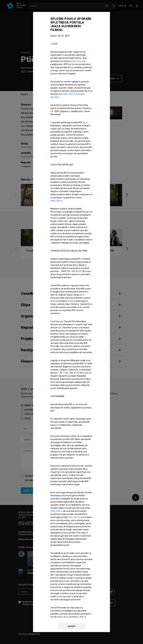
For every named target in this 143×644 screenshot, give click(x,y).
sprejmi (72, 626)
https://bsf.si (77, 61)
